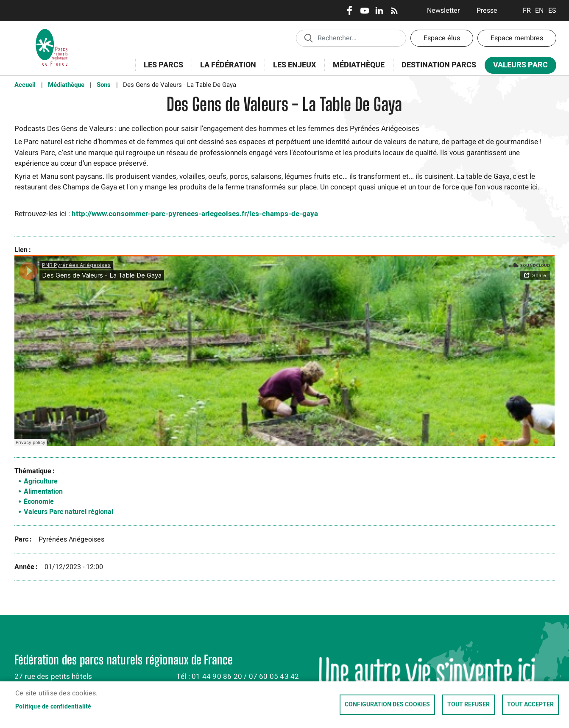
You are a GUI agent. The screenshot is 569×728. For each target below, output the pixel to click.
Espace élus (442, 38)
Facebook (350, 11)
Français (527, 11)
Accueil (25, 85)
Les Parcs (161, 70)
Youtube (364, 11)
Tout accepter (530, 705)
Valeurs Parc (518, 67)
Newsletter (443, 11)
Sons (104, 85)
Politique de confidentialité (53, 707)
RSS (394, 11)
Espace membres (517, 38)
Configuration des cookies (387, 705)
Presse (487, 11)
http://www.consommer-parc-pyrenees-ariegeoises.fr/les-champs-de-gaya (195, 214)
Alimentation (43, 492)
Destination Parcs (439, 65)
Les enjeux (292, 70)
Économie (39, 502)
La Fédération (225, 70)
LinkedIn (379, 11)
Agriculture (41, 481)
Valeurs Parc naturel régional (68, 512)
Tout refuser (469, 705)
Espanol (552, 11)
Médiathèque (359, 65)
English (540, 11)
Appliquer (308, 38)
